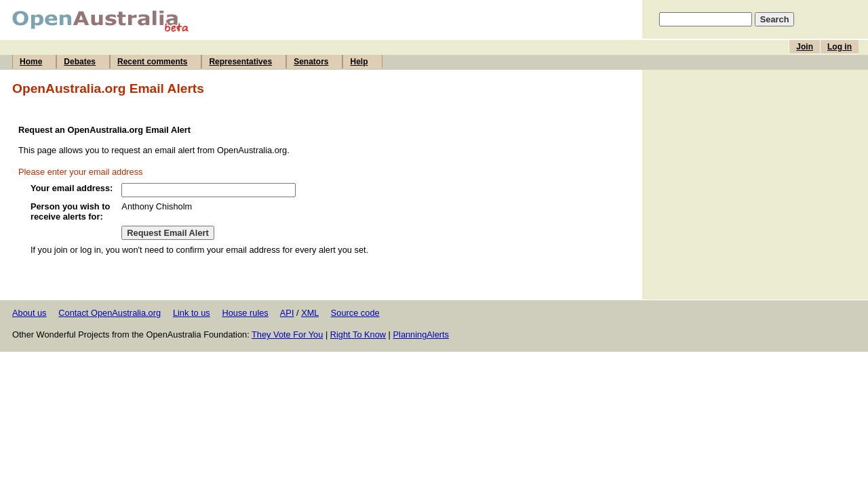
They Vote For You (287, 334)
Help (359, 62)
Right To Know (358, 334)
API (287, 313)
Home (31, 62)
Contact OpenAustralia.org (110, 313)
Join (805, 47)
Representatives (240, 62)
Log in (840, 47)
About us (29, 313)
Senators (311, 62)
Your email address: (72, 188)
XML (310, 313)
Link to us (192, 313)
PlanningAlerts (421, 334)
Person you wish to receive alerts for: (70, 211)
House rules (245, 313)
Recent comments (152, 62)
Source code (355, 313)
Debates (80, 62)
